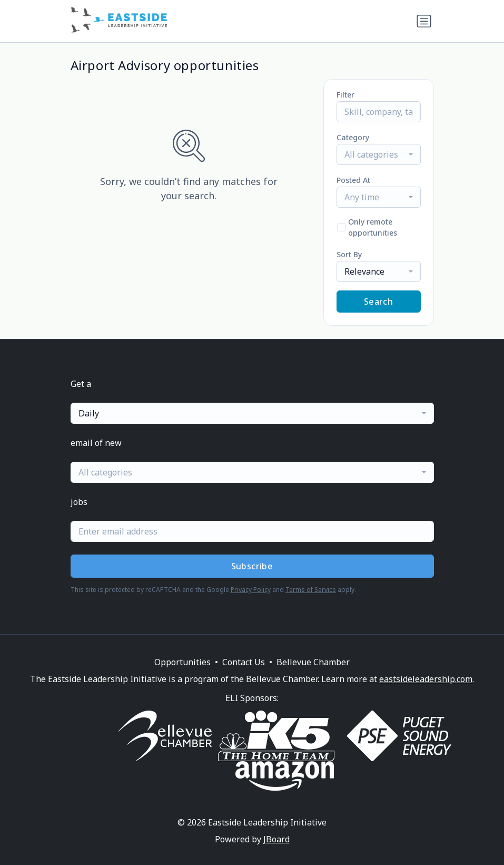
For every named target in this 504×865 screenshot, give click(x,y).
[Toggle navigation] (424, 21)
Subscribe (252, 566)
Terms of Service (311, 590)
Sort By (349, 254)
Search (378, 302)
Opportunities (182, 662)
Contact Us (244, 662)
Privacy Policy (251, 590)
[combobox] (379, 154)
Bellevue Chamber (313, 662)
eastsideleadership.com (426, 679)
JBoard (276, 839)
